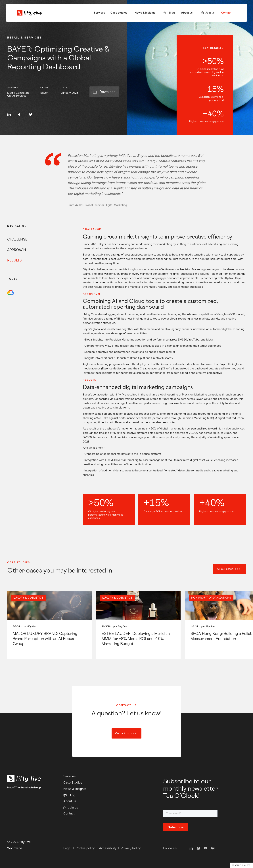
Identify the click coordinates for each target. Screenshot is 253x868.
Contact (226, 13)
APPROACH (17, 250)
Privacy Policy (131, 848)
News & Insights (145, 13)
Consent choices (241, 865)
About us (187, 13)
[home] (29, 13)
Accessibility (108, 848)
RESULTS (14, 260)
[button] (99, 13)
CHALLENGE (17, 239)
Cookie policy (85, 848)
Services (69, 776)
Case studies (119, 13)
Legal (67, 848)
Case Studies (73, 783)
